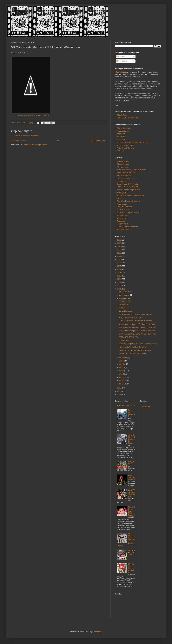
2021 (119, 256)
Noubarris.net (122, 215)
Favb (119, 198)
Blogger (99, 632)
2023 (119, 250)
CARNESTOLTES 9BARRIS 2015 (132, 493)
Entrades (121, 57)
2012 (119, 286)
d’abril (122, 374)
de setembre (124, 358)
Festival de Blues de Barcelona (128, 201)
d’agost (122, 361)
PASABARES (132, 463)
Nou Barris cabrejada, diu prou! (128, 213)
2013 (119, 282)
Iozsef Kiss (121, 134)
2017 (119, 269)
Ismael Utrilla (122, 137)
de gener (123, 384)
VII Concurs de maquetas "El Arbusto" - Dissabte (137, 324)
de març (123, 377)
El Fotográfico (122, 193)
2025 (119, 243)
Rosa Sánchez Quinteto (132, 478)
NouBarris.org (122, 218)
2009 (119, 391)
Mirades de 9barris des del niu (131, 568)
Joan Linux (121, 140)
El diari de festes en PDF (126, 406)
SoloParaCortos (123, 230)
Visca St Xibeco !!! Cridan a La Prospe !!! (132, 439)
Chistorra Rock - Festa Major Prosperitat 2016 (132, 512)
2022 (119, 253)
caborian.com (122, 181)
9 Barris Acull (122, 115)
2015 (119, 276)
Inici (59, 141)
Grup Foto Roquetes (124, 207)
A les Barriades (122, 167)
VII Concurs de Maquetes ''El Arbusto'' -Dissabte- (137, 331)
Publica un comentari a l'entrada (27, 136)
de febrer (123, 381)
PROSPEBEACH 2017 (132, 553)
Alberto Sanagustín (124, 128)
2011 (119, 289)
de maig (122, 371)
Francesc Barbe (123, 131)
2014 (119, 279)
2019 (119, 263)
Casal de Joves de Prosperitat (128, 187)
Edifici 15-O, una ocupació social (131, 318)
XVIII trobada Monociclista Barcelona (133, 347)
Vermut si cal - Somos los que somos (133, 354)
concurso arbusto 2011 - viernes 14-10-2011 (35, 116)
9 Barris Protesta (123, 164)
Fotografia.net (122, 204)
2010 (119, 388)
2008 (119, 395)
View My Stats (145, 407)
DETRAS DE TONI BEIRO (129, 337)
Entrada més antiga (98, 141)
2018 (119, 266)
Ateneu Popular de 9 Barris (127, 173)
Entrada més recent (19, 141)
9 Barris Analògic (123, 161)
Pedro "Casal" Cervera (125, 148)
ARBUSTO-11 (124, 308)
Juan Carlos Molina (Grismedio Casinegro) (133, 142)
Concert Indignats (125, 311)
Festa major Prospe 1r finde (132, 413)
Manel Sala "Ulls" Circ (125, 145)
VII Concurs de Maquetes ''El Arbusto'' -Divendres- (138, 334)
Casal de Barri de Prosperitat (128, 118)
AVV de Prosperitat (124, 176)
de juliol (122, 364)
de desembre (124, 292)
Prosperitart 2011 (125, 301)
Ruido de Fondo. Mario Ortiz (127, 227)
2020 (119, 260)
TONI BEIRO (124, 341)
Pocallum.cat (122, 221)
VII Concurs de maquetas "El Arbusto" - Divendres (138, 327)
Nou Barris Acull (123, 210)
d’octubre (123, 298)
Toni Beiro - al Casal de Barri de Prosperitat (135, 350)
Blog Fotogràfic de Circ (125, 178)
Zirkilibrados (123, 304)
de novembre (124, 295)
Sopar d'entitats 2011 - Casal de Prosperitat (135, 314)
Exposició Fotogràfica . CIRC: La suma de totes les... (139, 344)
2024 (119, 246)
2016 (119, 273)
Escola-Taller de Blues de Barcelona (130, 196)
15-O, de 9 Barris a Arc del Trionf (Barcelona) (136, 321)
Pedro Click (121, 151)
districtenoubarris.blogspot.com (128, 190)
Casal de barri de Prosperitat (127, 184)
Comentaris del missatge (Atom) (35, 145)
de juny (122, 368)
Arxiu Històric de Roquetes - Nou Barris (131, 170)
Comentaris (122, 61)
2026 (119, 240)
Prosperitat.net (122, 224)
